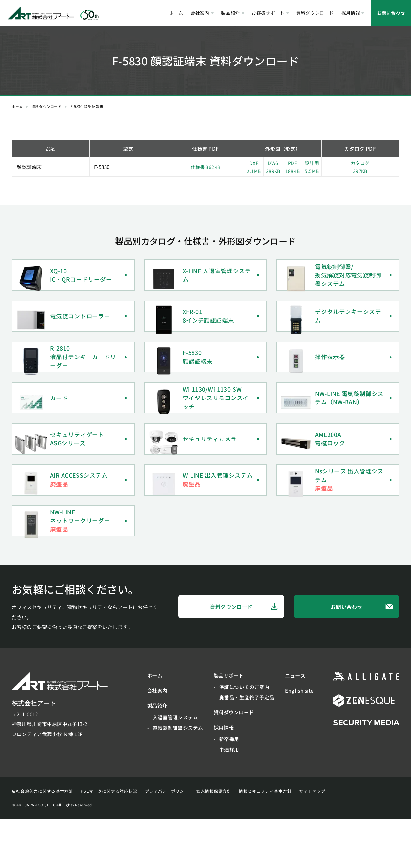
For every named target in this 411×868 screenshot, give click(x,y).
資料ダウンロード (315, 13)
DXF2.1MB (254, 167)
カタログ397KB (360, 167)
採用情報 (351, 13)
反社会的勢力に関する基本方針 (42, 840)
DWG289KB (273, 167)
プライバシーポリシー (167, 840)
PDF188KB (292, 167)
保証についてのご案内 (244, 736)
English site (299, 739)
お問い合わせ (391, 13)
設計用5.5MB (312, 167)
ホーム (176, 13)
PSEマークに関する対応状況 (109, 840)
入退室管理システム (175, 766)
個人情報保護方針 (214, 840)
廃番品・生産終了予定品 (247, 746)
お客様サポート (268, 13)
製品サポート (229, 724)
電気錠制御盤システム (178, 776)
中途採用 (229, 798)
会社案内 (200, 13)
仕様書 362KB (205, 167)
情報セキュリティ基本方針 (265, 840)
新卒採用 (229, 788)
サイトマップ (312, 840)
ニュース (295, 724)
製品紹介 (231, 13)
